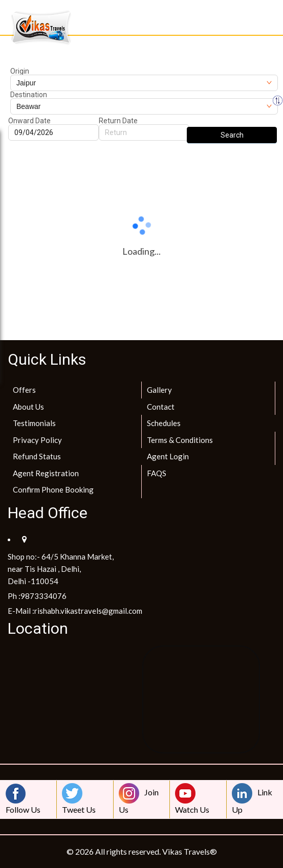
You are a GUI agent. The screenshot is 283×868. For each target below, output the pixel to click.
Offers (24, 390)
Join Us (139, 799)
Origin (20, 71)
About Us (28, 407)
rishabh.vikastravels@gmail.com (88, 611)
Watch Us (192, 799)
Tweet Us (79, 799)
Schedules (164, 423)
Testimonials (34, 423)
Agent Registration (46, 473)
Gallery (159, 390)
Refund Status (37, 456)
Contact (161, 407)
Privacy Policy (37, 440)
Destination (29, 95)
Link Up (252, 799)
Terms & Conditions (180, 440)
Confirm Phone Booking (53, 489)
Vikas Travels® (190, 851)
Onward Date (29, 121)
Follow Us (23, 799)
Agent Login (168, 456)
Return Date (118, 121)
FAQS (157, 473)
